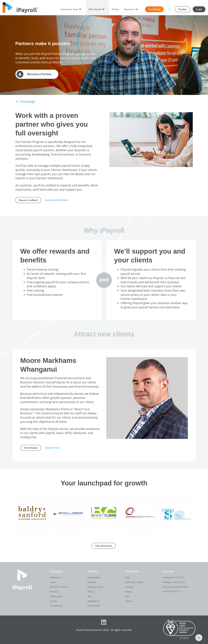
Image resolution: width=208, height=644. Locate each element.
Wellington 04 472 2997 (174, 582)
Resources (131, 9)
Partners (54, 592)
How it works (94, 606)
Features (92, 582)
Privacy (129, 592)
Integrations (94, 601)
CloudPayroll (56, 606)
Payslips (183, 9)
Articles (129, 601)
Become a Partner (59, 587)
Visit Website (31, 448)
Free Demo (154, 9)
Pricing (115, 9)
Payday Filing (94, 577)
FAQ (127, 596)
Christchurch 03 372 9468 (175, 587)
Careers (54, 601)
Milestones (55, 577)
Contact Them (52, 448)
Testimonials (56, 596)
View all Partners (104, 546)
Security (129, 587)
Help (127, 577)
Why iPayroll (97, 9)
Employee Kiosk (95, 587)
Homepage (25, 101)
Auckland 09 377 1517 (173, 577)
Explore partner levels (57, 200)
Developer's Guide (134, 582)
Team (53, 582)
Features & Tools (71, 9)
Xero (90, 596)
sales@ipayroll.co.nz (172, 591)
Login (199, 9)
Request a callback (28, 200)
